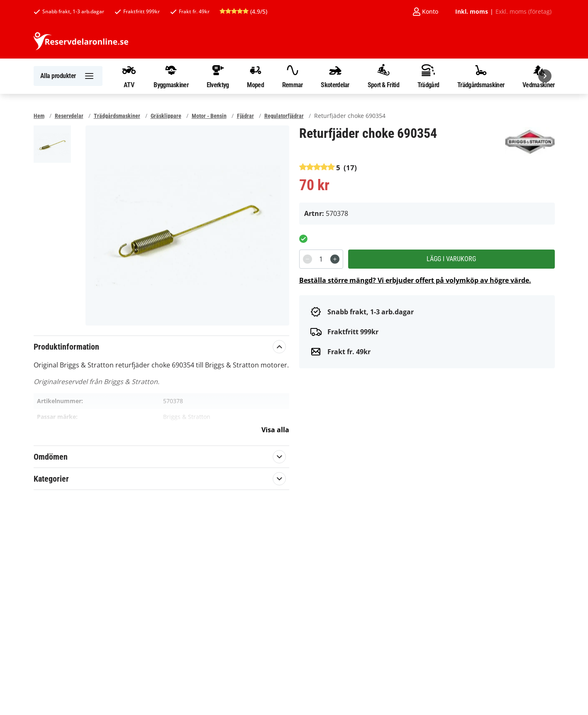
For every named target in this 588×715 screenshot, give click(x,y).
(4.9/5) (243, 11)
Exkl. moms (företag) (523, 12)
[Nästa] (545, 76)
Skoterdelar (335, 76)
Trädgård (428, 76)
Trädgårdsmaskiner (481, 76)
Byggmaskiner (171, 76)
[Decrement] (307, 259)
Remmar (293, 76)
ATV (129, 76)
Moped (255, 76)
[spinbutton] (321, 259)
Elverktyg (218, 76)
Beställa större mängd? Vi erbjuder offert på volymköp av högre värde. (415, 280)
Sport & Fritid (383, 76)
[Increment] (335, 259)
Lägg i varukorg (451, 259)
